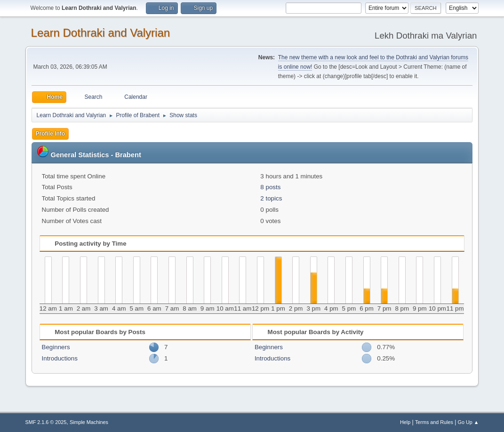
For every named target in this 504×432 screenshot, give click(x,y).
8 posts (270, 187)
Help (405, 422)
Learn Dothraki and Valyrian (101, 33)
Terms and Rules (434, 422)
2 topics (271, 198)
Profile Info (51, 134)
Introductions (60, 358)
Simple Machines (89, 422)
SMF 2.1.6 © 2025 (46, 422)
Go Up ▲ (468, 422)
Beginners (56, 347)
